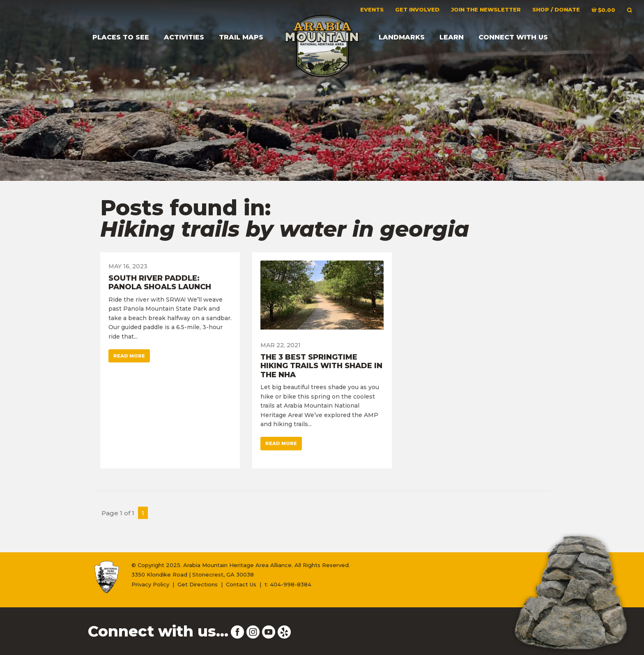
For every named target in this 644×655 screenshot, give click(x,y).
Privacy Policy (150, 584)
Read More (129, 356)
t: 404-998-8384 (288, 584)
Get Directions (198, 584)
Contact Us (241, 584)
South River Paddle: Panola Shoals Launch (160, 283)
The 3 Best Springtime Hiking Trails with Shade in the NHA (321, 366)
